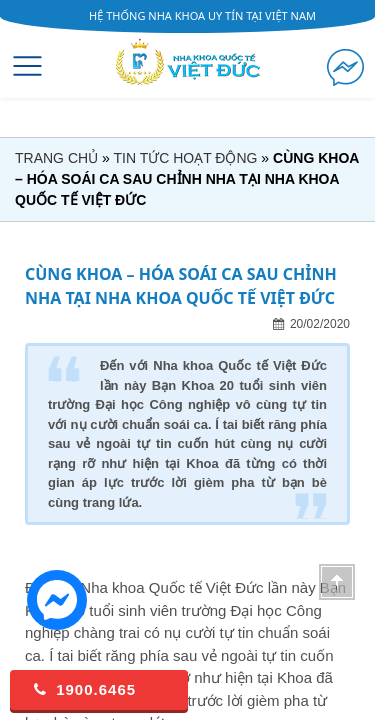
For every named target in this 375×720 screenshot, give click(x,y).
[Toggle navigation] (27, 66)
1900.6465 (83, 689)
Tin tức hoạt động (185, 158)
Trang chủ (56, 158)
